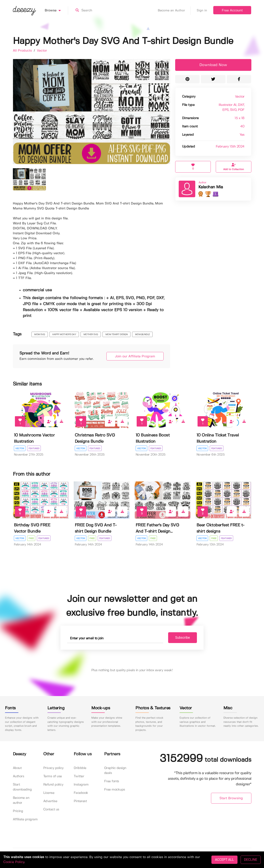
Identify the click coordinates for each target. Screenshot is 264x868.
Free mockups (115, 790)
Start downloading (22, 787)
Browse (56, 11)
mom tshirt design (117, 335)
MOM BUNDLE (142, 335)
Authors (19, 776)
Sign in (202, 11)
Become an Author (174, 11)
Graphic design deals (115, 771)
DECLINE (251, 860)
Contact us (51, 809)
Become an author (21, 800)
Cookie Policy (14, 862)
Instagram (81, 785)
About (17, 768)
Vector (42, 51)
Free (31, 538)
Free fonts (112, 781)
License (49, 793)
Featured (34, 449)
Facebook (81, 793)
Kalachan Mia (211, 187)
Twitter (79, 776)
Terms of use (53, 776)
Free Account (232, 10)
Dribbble (80, 768)
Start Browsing (231, 798)
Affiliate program (25, 819)
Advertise (50, 801)
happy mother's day (64, 335)
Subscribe (183, 638)
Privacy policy (53, 768)
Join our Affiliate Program (135, 356)
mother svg (91, 335)
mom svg (40, 335)
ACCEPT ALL (224, 860)
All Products (23, 51)
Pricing (18, 811)
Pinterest (80, 801)
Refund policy (53, 785)
